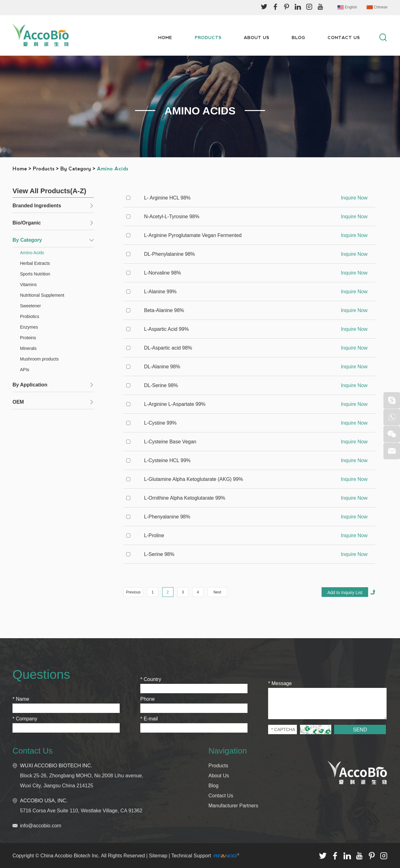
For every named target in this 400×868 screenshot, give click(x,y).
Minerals (28, 348)
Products (208, 38)
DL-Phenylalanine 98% (170, 254)
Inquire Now (354, 198)
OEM (18, 402)
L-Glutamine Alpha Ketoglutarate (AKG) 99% (194, 479)
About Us (256, 38)
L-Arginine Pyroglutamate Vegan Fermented (193, 235)
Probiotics (30, 316)
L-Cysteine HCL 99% (167, 460)
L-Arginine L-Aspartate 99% (175, 404)
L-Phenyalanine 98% (167, 517)
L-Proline (154, 535)
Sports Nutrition (35, 274)
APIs (25, 370)
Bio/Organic (27, 223)
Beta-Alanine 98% (164, 310)
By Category (76, 169)
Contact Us (344, 38)
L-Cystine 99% (160, 423)
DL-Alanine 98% (162, 367)
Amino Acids (112, 169)
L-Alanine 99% (160, 292)
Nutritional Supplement (42, 295)
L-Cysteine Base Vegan (170, 442)
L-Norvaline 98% (162, 273)
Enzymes (29, 327)
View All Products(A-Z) (49, 191)
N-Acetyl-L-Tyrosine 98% (172, 217)
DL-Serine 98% (161, 385)
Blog (298, 38)
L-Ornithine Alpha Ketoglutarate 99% (185, 498)
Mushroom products (39, 359)
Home (165, 38)
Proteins (28, 338)
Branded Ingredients (37, 206)
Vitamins (28, 285)
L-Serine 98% (159, 554)
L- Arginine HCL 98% (167, 198)
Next (217, 592)
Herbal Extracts (35, 263)
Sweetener (30, 306)
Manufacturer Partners (233, 806)
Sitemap (158, 856)
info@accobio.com (41, 826)
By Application (30, 385)
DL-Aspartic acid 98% (168, 348)
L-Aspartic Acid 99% (166, 329)
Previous (133, 592)
